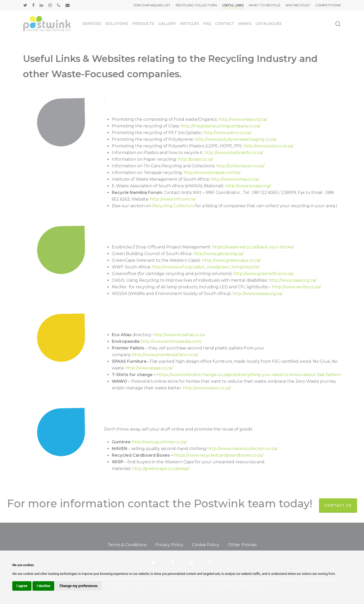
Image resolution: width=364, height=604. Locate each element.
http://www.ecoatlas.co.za (179, 335)
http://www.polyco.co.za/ (268, 146)
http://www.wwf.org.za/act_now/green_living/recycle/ (206, 267)
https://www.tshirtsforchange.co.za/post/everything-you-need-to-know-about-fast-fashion (249, 375)
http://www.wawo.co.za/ (207, 388)
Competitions (328, 5)
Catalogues (269, 24)
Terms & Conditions (127, 545)
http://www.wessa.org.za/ (258, 294)
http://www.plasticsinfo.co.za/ (234, 153)
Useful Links (233, 5)
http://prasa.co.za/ (195, 159)
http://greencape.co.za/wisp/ (161, 469)
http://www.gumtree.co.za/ (159, 442)
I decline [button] (43, 586)
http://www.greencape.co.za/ (231, 260)
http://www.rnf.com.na (173, 199)
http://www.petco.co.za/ (227, 133)
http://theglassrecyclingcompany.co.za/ (220, 126)
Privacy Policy (169, 545)
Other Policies (242, 545)
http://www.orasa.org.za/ (243, 119)
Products (143, 24)
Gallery (167, 24)
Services (92, 24)
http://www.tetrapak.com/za (212, 173)
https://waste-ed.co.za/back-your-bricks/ (253, 247)
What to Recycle (264, 5)
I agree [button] (22, 586)
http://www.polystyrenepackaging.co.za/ (236, 139)
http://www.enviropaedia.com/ (171, 341)
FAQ (207, 24)
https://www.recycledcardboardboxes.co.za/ (219, 455)
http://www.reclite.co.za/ (296, 287)
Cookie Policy (206, 545)
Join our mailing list (152, 5)
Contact (225, 24)
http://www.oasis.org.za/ (292, 280)
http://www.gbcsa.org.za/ (218, 254)
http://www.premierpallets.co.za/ (165, 355)
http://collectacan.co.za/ (240, 166)
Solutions (117, 24)
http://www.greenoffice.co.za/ (264, 274)
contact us (338, 505)
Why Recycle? (298, 5)
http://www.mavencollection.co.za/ (242, 449)
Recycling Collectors (196, 5)
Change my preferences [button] (78, 586)
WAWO (245, 24)
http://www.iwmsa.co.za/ (235, 179)
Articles (190, 24)
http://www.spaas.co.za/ (149, 368)
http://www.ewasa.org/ (248, 186)
